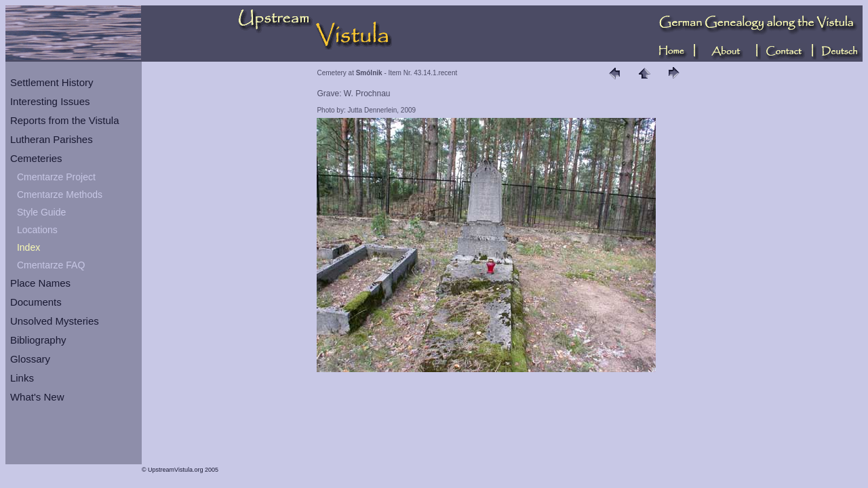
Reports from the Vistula (65, 120)
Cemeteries (36, 158)
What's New (37, 397)
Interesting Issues (50, 101)
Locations (37, 230)
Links (22, 378)
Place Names (40, 283)
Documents (36, 302)
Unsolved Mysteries (55, 321)
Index (28, 247)
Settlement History (52, 82)
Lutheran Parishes (52, 139)
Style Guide (41, 212)
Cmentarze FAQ (51, 265)
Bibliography (38, 340)
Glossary (30, 359)
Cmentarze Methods (60, 195)
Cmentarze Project (56, 177)
